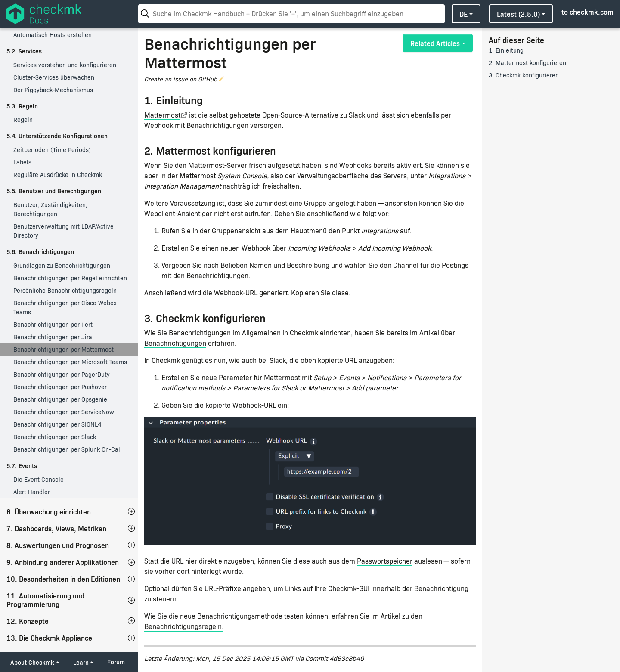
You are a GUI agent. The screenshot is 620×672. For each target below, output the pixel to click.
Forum (116, 662)
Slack (278, 360)
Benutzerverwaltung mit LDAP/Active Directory (64, 231)
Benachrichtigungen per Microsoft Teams (70, 362)
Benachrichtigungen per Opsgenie (60, 399)
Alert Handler (32, 492)
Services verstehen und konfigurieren (65, 65)
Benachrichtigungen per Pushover (60, 387)
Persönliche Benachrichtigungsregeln (65, 290)
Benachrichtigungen (175, 343)
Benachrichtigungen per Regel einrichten (70, 278)
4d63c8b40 (347, 658)
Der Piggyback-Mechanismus (53, 90)
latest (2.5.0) (518, 14)
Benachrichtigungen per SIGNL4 (57, 424)
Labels (22, 162)
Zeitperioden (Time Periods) (52, 150)
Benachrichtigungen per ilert (53, 324)
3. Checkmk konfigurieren (524, 75)
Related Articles (435, 43)
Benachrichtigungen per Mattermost (64, 349)
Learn (81, 662)
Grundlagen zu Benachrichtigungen (62, 265)
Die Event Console (39, 479)
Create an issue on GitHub (181, 79)
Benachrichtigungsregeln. (184, 626)
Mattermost (162, 115)
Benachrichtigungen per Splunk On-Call (68, 449)
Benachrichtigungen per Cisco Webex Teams (65, 307)
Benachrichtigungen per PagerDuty (62, 374)
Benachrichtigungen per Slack (55, 437)
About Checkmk (32, 662)
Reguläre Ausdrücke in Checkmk (58, 175)
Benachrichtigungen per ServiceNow (64, 412)
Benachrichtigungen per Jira (53, 337)
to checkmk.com (587, 12)
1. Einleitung (506, 50)
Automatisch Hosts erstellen (53, 35)
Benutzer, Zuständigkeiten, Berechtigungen (50, 209)
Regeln (23, 119)
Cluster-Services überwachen (54, 77)
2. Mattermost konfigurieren (527, 63)
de (463, 14)
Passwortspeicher (385, 561)
